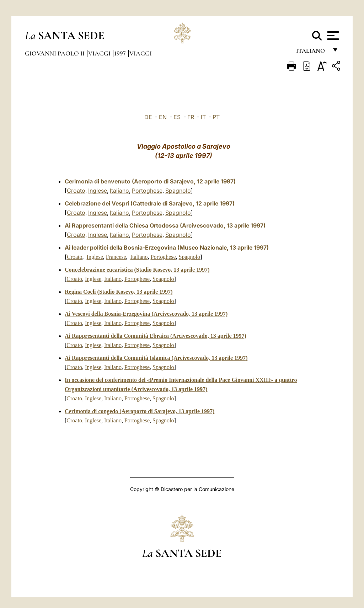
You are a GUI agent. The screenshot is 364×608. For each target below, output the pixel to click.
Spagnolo (178, 191)
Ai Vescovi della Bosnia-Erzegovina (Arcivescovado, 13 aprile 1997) (146, 314)
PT (216, 117)
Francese (116, 257)
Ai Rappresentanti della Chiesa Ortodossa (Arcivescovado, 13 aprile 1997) (165, 225)
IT (203, 117)
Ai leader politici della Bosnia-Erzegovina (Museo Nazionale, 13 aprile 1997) (167, 247)
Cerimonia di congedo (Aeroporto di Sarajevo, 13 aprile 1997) (140, 411)
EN (163, 117)
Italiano (119, 191)
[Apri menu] (332, 36)
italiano (312, 52)
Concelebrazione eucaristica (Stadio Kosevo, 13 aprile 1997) (137, 270)
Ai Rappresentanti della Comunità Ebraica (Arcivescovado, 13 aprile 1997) (156, 336)
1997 (121, 53)
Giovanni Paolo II (55, 53)
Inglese (98, 191)
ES (177, 117)
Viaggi (100, 53)
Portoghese (147, 191)
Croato (76, 191)
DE (148, 117)
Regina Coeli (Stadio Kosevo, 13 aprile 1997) (119, 292)
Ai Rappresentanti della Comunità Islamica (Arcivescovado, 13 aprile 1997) (156, 358)
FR (191, 117)
